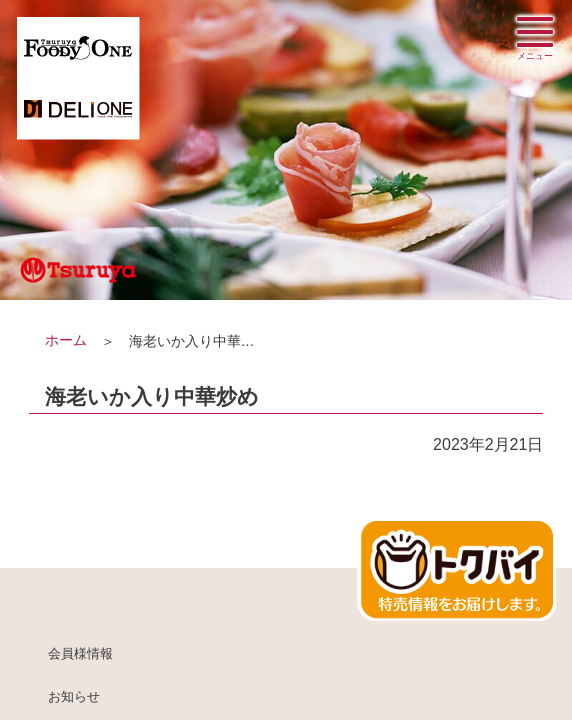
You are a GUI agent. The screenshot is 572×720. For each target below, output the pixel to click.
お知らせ (74, 697)
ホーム (66, 340)
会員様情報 (80, 654)
